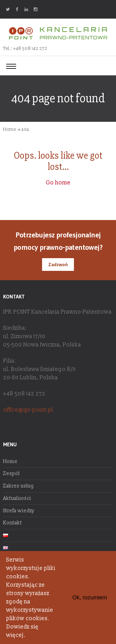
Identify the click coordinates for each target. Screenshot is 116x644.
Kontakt (13, 523)
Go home (58, 183)
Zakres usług (19, 486)
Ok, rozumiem (90, 598)
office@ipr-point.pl (28, 410)
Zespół (11, 474)
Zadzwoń (58, 264)
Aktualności (17, 498)
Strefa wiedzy (19, 511)
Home (10, 129)
